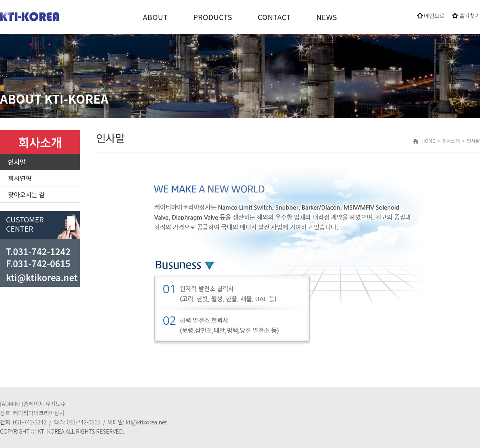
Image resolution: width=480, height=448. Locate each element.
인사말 (17, 162)
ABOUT (155, 17)
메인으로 (431, 16)
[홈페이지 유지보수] (45, 404)
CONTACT (274, 17)
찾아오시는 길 (26, 194)
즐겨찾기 (466, 16)
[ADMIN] (10, 404)
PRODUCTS (213, 17)
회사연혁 (20, 178)
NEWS (327, 17)
